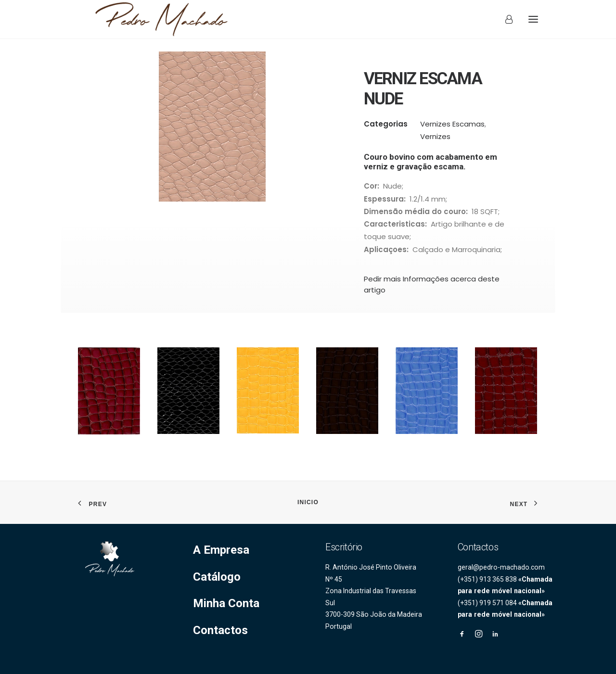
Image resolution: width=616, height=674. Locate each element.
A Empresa (221, 550)
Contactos (220, 630)
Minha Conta (226, 603)
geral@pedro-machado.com (501, 567)
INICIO (308, 502)
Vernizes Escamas (452, 136)
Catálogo (217, 577)
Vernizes (435, 148)
